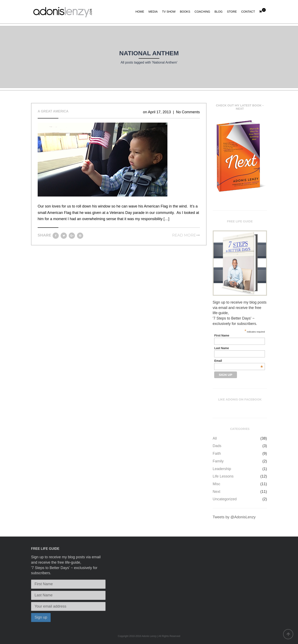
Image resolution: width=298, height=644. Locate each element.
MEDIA (153, 12)
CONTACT (248, 12)
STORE (232, 12)
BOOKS (185, 12)
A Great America (53, 111)
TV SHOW (169, 12)
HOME (140, 12)
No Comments (188, 112)
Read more (184, 235)
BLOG (218, 12)
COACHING (202, 12)
